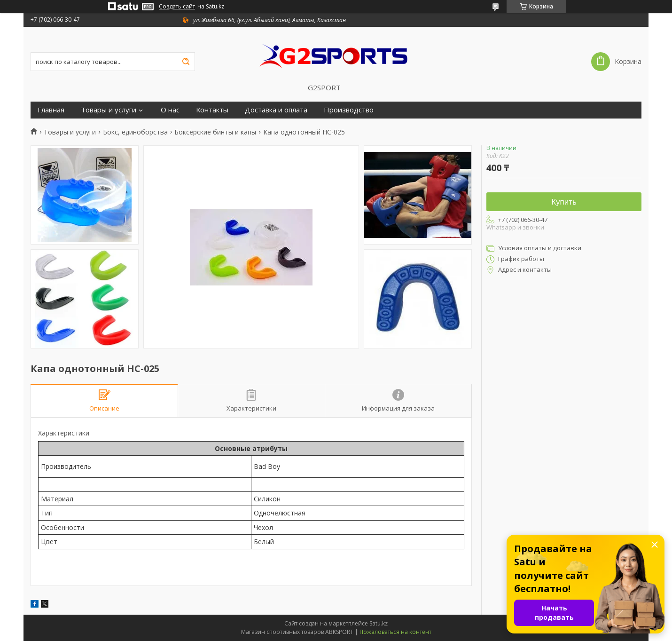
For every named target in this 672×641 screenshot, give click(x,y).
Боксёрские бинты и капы (215, 132)
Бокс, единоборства (135, 132)
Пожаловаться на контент (395, 632)
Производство (349, 110)
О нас (170, 110)
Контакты (212, 110)
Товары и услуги (109, 110)
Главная (51, 110)
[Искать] (186, 62)
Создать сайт (177, 7)
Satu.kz (379, 623)
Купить (564, 202)
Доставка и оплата (276, 110)
